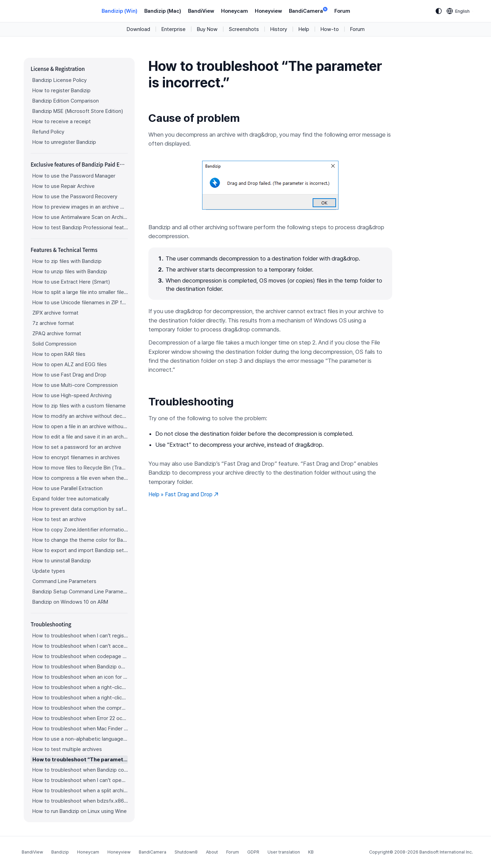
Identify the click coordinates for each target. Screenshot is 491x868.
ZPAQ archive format (57, 334)
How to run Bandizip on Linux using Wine (80, 811)
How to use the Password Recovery (75, 197)
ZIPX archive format (55, 313)
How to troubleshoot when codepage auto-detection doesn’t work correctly (80, 656)
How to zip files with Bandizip (67, 261)
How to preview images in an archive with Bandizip (80, 207)
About (212, 852)
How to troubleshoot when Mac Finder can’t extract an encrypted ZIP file (80, 729)
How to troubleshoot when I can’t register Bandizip (80, 636)
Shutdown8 (186, 852)
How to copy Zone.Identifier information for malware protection (80, 530)
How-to (330, 29)
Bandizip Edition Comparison (66, 101)
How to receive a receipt (62, 121)
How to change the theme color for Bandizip (80, 540)
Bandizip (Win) (119, 11)
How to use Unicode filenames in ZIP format (80, 303)
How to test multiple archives (67, 749)
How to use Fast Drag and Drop (69, 375)
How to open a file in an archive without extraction (80, 426)
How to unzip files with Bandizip (70, 272)
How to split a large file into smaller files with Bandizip (80, 292)
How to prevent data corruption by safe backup (80, 509)
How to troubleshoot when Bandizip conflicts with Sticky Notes (80, 770)
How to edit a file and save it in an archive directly (80, 437)
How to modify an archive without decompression (80, 416)
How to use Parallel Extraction (67, 488)
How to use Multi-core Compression (75, 385)
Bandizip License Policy (60, 80)
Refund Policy (48, 132)
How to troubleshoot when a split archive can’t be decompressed (80, 791)
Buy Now (207, 29)
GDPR (253, 852)
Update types (49, 571)
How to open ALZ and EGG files (70, 364)
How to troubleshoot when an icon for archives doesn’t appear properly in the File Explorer (80, 677)
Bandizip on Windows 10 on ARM (70, 602)
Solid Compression (54, 344)
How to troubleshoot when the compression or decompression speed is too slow (80, 708)
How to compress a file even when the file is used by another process (80, 478)
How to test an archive (59, 519)
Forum (342, 11)
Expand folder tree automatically (71, 499)
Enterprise (174, 29)
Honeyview (268, 11)
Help (304, 29)
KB (311, 852)
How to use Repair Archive (64, 186)
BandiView (201, 11)
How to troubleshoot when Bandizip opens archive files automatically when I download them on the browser (80, 667)
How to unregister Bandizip (64, 142)
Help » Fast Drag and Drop (183, 494)
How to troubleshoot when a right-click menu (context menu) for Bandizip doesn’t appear (80, 687)
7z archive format (53, 323)
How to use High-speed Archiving (72, 395)
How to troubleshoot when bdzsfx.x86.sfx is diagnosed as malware (80, 801)
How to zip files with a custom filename (79, 406)
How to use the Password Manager (74, 176)
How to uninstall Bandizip (62, 561)
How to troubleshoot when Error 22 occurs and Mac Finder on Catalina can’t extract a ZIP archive (80, 718)
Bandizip (60, 852)
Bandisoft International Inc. (446, 852)
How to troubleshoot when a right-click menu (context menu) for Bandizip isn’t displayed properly (80, 698)
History (279, 29)
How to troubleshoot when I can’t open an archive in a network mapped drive (80, 780)
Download (138, 29)
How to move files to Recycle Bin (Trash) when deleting (80, 468)
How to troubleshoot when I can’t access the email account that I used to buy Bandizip (80, 646)
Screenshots (244, 29)
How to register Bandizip (61, 91)
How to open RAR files (59, 354)
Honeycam (234, 11)
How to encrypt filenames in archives (76, 457)
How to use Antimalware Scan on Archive (80, 217)
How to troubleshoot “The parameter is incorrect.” (80, 760)
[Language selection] (458, 11)
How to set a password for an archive (77, 447)
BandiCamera (308, 10)
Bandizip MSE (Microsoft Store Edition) (78, 111)
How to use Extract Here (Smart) (71, 282)
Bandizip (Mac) (163, 11)
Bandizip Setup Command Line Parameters (80, 592)
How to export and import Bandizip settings (80, 550)
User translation (284, 852)
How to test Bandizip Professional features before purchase (80, 227)
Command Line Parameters (64, 581)
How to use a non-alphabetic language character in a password (80, 739)
